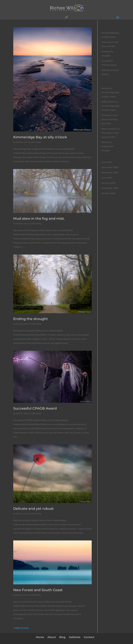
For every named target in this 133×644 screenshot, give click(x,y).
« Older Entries (21, 628)
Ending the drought (31, 319)
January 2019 (108, 183)
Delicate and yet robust (34, 509)
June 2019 (107, 178)
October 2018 (108, 193)
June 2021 (107, 162)
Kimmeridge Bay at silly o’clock (40, 137)
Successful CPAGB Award (35, 408)
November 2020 (110, 167)
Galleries (75, 637)
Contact (89, 637)
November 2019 (110, 173)
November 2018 (110, 188)
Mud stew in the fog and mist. (39, 219)
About (52, 637)
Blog (38, 142)
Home (40, 637)
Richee (19, 142)
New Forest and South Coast (38, 590)
